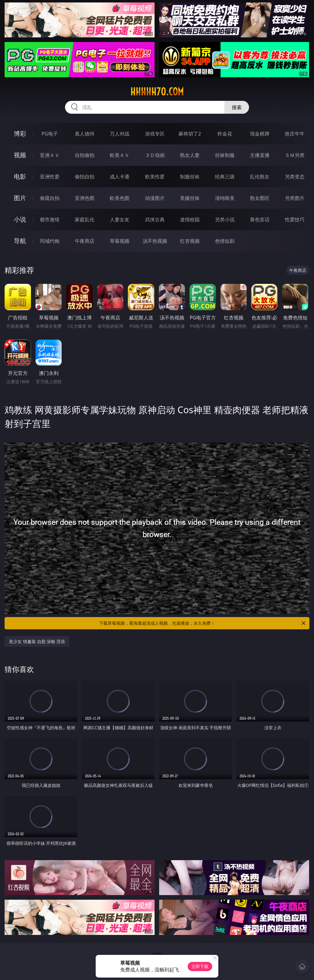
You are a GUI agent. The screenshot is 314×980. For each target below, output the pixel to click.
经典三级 (225, 177)
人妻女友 (120, 219)
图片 (20, 198)
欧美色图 (120, 198)
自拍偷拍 (85, 155)
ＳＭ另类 (295, 155)
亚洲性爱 (50, 177)
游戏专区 (155, 134)
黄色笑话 (260, 219)
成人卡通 (120, 177)
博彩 (20, 133)
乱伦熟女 (260, 177)
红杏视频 (190, 241)
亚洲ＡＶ (50, 155)
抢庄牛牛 (295, 134)
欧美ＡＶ (120, 155)
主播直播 (260, 155)
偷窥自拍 (50, 198)
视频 (20, 155)
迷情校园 (190, 219)
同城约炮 (50, 241)
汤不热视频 (155, 241)
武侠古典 (155, 219)
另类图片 (295, 198)
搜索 (237, 107)
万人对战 (120, 134)
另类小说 (225, 219)
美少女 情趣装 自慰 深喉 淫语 (37, 641)
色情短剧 (225, 241)
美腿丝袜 (190, 198)
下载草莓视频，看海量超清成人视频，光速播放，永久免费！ (203, 623)
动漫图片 (155, 198)
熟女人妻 (190, 155)
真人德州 (85, 134)
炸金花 (225, 134)
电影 (20, 176)
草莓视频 (120, 241)
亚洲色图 (85, 198)
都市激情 (50, 219)
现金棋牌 (260, 134)
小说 (20, 219)
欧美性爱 (155, 177)
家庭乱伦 (85, 219)
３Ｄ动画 (155, 155)
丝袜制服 (225, 155)
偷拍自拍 (85, 177)
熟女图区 (260, 198)
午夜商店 (85, 241)
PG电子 (50, 134)
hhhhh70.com (157, 92)
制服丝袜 (190, 177)
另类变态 (295, 177)
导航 (20, 241)
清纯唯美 (225, 198)
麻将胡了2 (190, 134)
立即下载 (200, 966)
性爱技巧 (295, 219)
